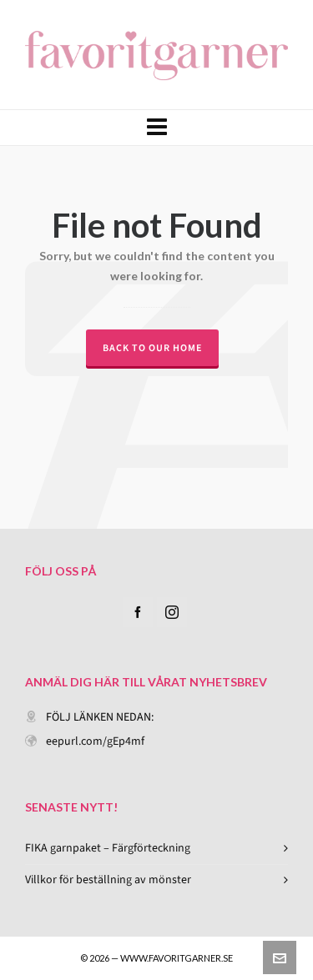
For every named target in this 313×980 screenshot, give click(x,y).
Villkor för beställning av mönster (108, 879)
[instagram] (172, 612)
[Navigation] (156, 128)
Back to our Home (152, 348)
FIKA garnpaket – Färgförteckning (108, 848)
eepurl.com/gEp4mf (95, 741)
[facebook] (138, 612)
